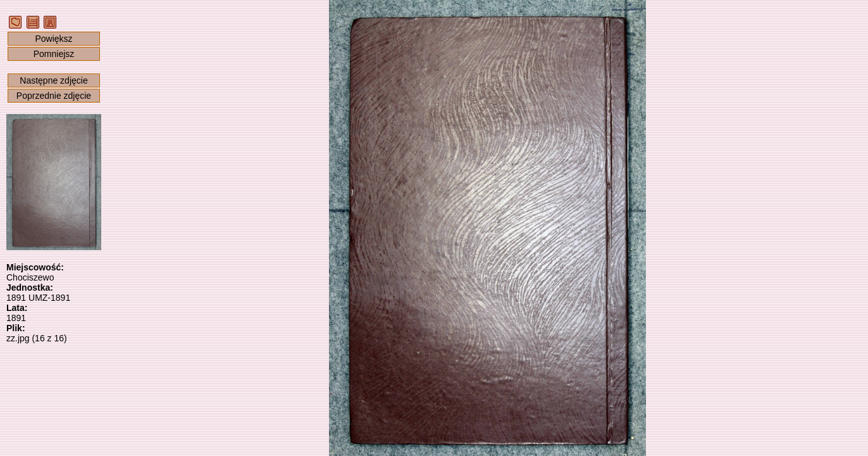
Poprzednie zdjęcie (54, 96)
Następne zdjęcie (53, 80)
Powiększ (53, 39)
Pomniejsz (54, 54)
